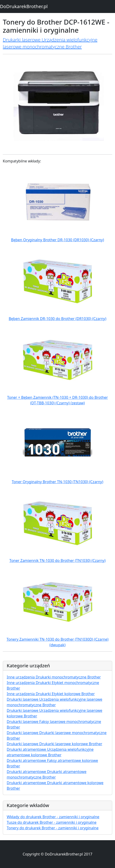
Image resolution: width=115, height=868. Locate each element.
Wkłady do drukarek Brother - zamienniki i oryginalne (53, 817)
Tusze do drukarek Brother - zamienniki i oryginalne (52, 822)
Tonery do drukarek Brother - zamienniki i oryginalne (53, 828)
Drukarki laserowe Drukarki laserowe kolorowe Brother (54, 744)
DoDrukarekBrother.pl (24, 6)
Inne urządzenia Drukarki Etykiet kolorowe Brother (51, 694)
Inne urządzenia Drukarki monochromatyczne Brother (54, 677)
